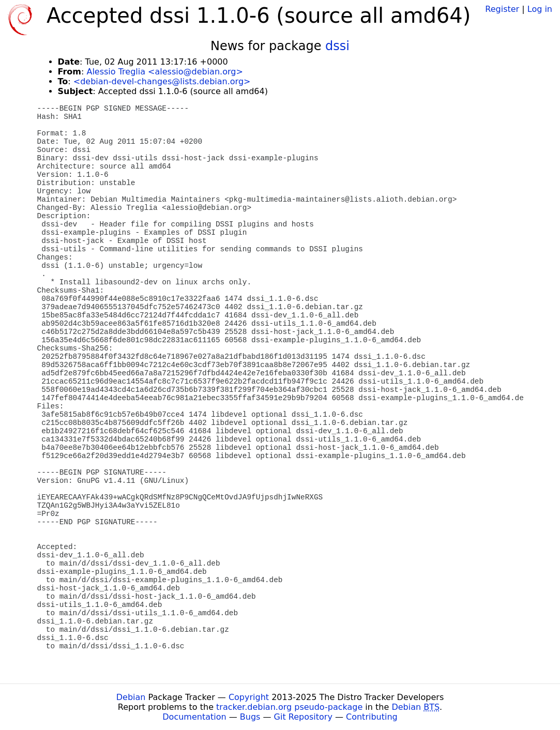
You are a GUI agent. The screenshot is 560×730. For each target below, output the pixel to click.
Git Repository (303, 717)
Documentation (194, 717)
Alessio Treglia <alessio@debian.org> (164, 72)
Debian (131, 697)
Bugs (250, 717)
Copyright (249, 697)
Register (502, 9)
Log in (540, 9)
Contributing (372, 717)
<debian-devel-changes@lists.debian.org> (162, 81)
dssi (337, 46)
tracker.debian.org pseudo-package (289, 707)
